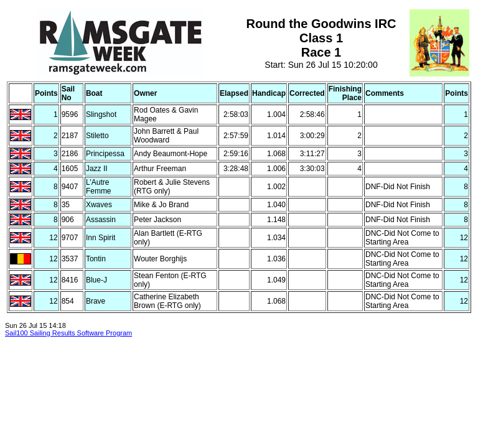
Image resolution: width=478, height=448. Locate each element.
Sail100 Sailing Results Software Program (68, 333)
